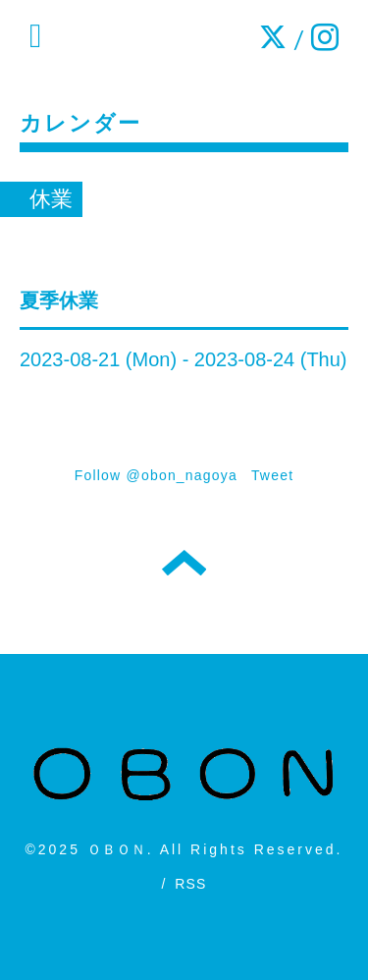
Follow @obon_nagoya (156, 475)
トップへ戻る (184, 563)
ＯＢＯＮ (117, 849)
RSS (190, 884)
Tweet (272, 475)
